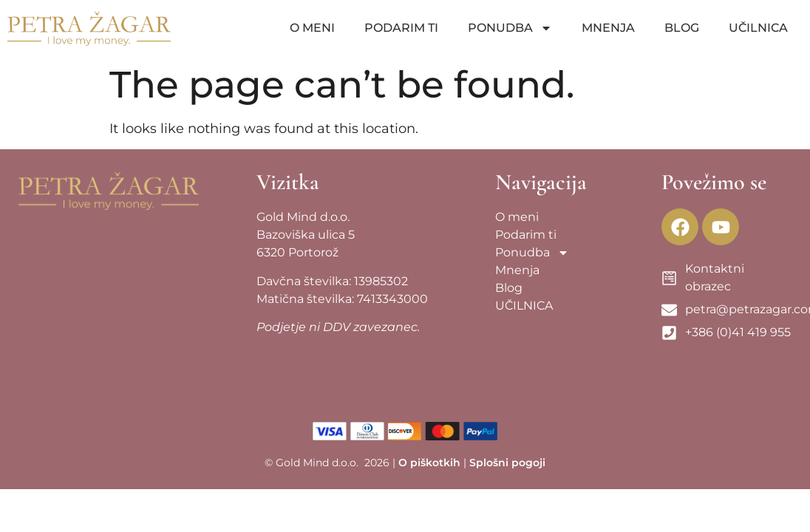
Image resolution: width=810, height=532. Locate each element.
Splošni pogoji (507, 463)
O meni (312, 28)
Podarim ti (401, 28)
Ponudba (510, 28)
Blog (682, 28)
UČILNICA (758, 28)
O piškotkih (429, 463)
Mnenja (608, 28)
